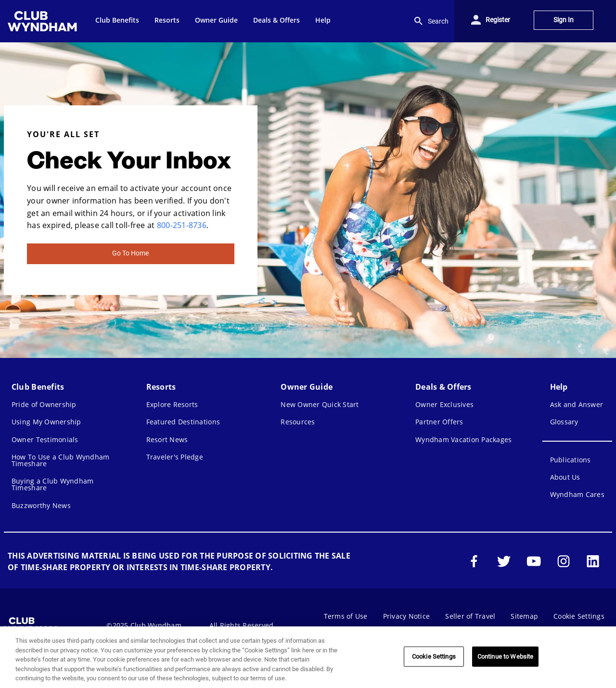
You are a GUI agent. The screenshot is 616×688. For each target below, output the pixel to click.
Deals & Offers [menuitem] (276, 20)
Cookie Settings (579, 616)
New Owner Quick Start (320, 404)
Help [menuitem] (323, 20)
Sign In (564, 20)
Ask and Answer (577, 404)
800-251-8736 (182, 225)
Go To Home (130, 253)
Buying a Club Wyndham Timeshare (52, 484)
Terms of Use (346, 616)
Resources (298, 422)
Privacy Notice (407, 616)
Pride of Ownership (44, 404)
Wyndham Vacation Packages (463, 440)
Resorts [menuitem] (167, 20)
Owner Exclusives (444, 404)
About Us (565, 477)
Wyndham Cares (577, 494)
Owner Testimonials (45, 440)
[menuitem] (44, 21)
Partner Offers (439, 422)
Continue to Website (505, 656)
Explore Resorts (172, 404)
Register (498, 20)
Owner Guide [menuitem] (216, 20)
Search (430, 21)
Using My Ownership (46, 422)
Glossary (564, 422)
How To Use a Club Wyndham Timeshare (60, 460)
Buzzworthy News (41, 505)
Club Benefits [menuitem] (117, 20)
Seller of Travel (470, 616)
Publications (571, 460)
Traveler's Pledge (175, 457)
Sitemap (524, 616)
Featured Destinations (183, 422)
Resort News (167, 440)
